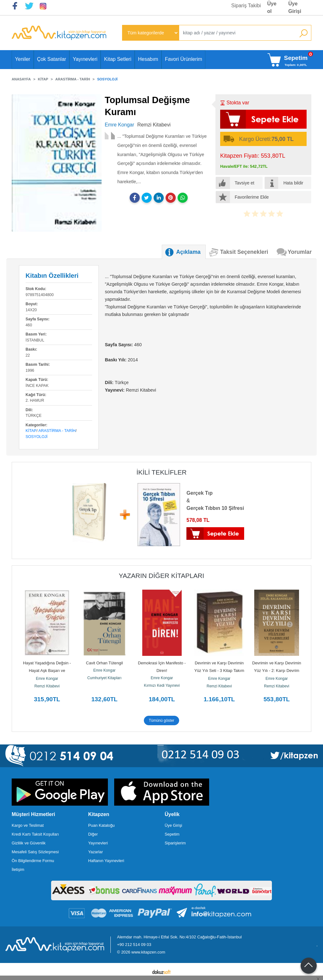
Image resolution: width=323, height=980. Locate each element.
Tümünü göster (162, 720)
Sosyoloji (37, 437)
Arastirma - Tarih (57, 431)
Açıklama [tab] (188, 252)
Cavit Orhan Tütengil (104, 663)
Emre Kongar (47, 679)
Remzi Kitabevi (47, 686)
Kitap (31, 431)
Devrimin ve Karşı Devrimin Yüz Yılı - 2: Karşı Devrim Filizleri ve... (277, 671)
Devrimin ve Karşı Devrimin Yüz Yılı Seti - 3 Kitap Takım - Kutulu (220, 671)
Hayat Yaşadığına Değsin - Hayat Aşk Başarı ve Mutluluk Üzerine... (47, 671)
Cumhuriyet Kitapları (105, 678)
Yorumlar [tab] (300, 252)
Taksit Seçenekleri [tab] (244, 252)
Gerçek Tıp (200, 493)
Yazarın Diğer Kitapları (162, 576)
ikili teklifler (161, 472)
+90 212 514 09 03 (134, 945)
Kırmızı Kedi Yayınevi (162, 685)
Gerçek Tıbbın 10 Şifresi (215, 508)
